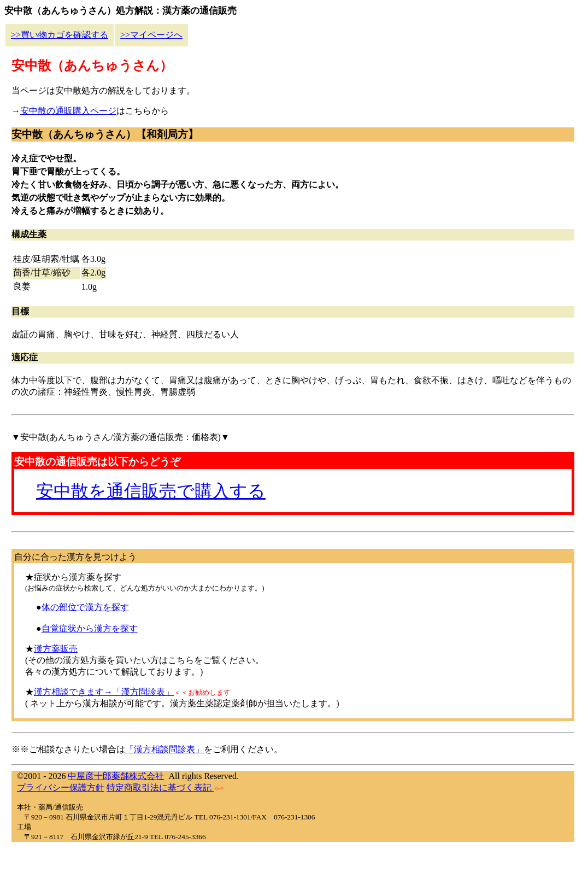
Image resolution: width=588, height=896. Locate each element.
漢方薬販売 (56, 649)
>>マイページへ (151, 35)
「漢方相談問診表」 (164, 749)
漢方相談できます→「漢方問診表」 (104, 692)
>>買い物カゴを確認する (60, 35)
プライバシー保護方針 (61, 787)
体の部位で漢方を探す (85, 607)
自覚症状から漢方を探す (90, 628)
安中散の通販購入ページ (68, 111)
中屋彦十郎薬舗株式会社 (116, 776)
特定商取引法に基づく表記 (165, 787)
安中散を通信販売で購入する (151, 491)
